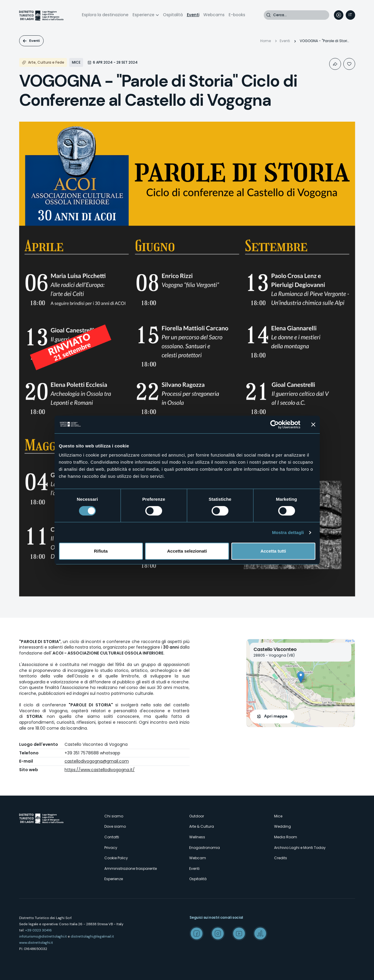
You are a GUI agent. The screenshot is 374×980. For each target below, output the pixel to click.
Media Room (286, 837)
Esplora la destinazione (105, 15)
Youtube (239, 933)
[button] (301, 677)
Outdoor (197, 816)
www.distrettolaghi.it (36, 943)
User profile (339, 15)
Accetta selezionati (187, 551)
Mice (278, 816)
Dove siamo (115, 826)
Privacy (111, 848)
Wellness (197, 837)
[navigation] (350, 15)
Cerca (268, 15)
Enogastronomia (205, 848)
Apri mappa (276, 716)
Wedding (282, 826)
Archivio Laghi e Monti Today (300, 848)
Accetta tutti (273, 551)
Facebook (197, 933)
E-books (237, 15)
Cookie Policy (116, 858)
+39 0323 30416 (38, 930)
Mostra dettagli (288, 532)
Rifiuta (101, 551)
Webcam (198, 858)
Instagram (218, 933)
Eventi (193, 15)
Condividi (335, 64)
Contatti (112, 837)
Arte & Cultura (202, 826)
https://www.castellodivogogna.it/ (100, 770)
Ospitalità (173, 15)
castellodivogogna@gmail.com (97, 761)
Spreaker (260, 933)
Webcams (214, 15)
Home (266, 41)
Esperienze (144, 15)
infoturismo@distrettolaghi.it (43, 936)
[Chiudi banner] (313, 424)
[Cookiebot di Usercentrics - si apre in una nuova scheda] (275, 424)
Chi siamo (114, 816)
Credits (281, 858)
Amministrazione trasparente (131, 869)
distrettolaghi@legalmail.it (92, 936)
